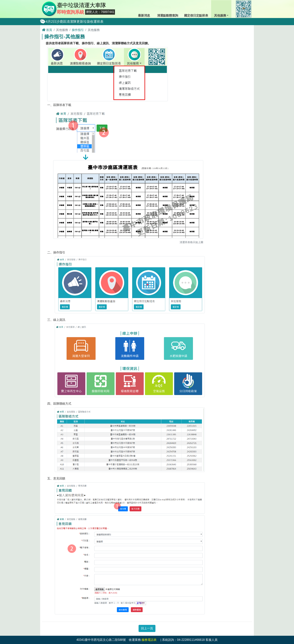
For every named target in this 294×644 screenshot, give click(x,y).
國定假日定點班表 (196, 9)
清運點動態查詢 (168, 9)
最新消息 (145, 9)
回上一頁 (147, 628)
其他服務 (221, 9)
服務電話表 (149, 640)
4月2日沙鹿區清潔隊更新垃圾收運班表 (75, 22)
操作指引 (78, 30)
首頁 (47, 30)
